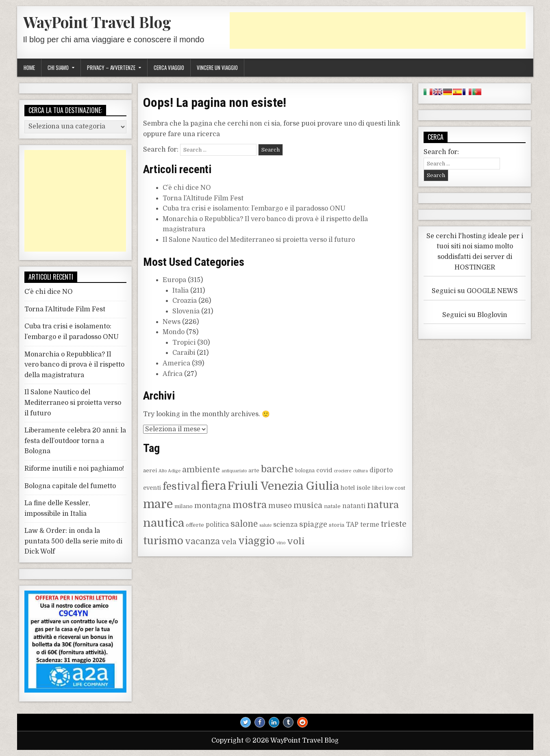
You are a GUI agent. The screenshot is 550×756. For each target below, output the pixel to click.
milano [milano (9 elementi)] (184, 506)
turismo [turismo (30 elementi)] (163, 541)
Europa (174, 280)
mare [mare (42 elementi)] (158, 504)
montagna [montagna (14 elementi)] (213, 506)
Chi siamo (58, 67)
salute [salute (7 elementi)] (265, 525)
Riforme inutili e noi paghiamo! (74, 469)
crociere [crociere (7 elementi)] (342, 471)
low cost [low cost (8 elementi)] (395, 488)
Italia (180, 291)
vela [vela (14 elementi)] (229, 542)
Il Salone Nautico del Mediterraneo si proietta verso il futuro (259, 240)
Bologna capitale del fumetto (70, 486)
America (176, 363)
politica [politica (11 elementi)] (217, 525)
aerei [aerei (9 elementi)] (150, 470)
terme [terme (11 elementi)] (370, 525)
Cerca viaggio (169, 67)
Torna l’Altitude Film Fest (203, 198)
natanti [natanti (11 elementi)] (354, 506)
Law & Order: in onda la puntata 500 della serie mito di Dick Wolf (73, 541)
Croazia (185, 301)
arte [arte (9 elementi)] (254, 470)
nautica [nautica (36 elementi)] (164, 523)
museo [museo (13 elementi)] (280, 506)
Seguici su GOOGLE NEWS (475, 291)
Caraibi (184, 353)
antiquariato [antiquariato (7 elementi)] (234, 471)
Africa (173, 374)
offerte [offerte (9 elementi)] (195, 525)
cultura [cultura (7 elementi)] (360, 471)
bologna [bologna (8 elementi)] (305, 471)
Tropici (184, 343)
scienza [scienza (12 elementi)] (285, 525)
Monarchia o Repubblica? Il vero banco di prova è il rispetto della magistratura (74, 365)
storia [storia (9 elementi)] (337, 525)
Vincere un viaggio (217, 67)
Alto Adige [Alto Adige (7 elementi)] (170, 471)
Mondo (174, 332)
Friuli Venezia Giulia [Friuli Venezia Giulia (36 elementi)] (283, 486)
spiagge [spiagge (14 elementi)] (313, 524)
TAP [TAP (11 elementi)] (352, 525)
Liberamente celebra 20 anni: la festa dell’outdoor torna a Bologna (75, 441)
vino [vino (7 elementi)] (281, 543)
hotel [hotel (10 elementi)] (348, 488)
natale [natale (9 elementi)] (332, 506)
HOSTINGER (475, 267)
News (172, 322)
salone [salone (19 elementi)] (244, 524)
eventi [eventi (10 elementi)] (152, 488)
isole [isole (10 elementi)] (363, 488)
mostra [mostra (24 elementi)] (250, 505)
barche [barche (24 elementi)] (277, 469)
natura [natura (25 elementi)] (383, 505)
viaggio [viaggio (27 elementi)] (257, 541)
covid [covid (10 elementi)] (324, 470)
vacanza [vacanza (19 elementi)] (202, 541)
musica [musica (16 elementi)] (308, 506)
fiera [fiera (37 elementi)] (214, 486)
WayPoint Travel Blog (97, 22)
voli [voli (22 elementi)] (296, 541)
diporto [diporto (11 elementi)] (381, 470)
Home (29, 67)
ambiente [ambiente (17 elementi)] (201, 470)
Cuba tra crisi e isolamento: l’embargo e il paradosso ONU (254, 209)
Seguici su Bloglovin (475, 315)
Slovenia (186, 311)
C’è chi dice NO (187, 188)
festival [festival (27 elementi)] (181, 487)
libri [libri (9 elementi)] (378, 488)
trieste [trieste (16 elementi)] (394, 524)
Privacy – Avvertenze (111, 67)
